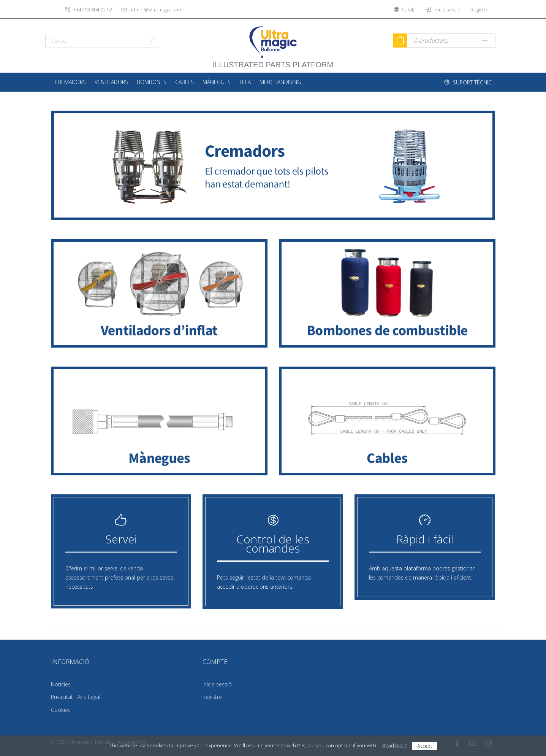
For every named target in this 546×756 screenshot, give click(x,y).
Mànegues (217, 82)
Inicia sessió (217, 684)
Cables (184, 82)
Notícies (61, 684)
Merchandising (280, 82)
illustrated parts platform (273, 61)
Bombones (152, 82)
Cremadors (70, 82)
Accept (425, 746)
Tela (245, 82)
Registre (212, 697)
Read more (395, 745)
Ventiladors (111, 82)
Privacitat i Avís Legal (76, 697)
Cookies (61, 710)
